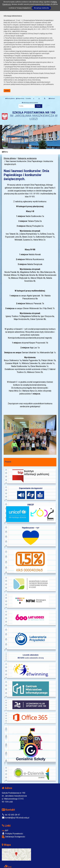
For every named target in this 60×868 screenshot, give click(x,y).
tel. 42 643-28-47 (11, 815)
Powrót (8, 462)
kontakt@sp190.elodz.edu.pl (16, 818)
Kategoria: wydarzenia (27, 158)
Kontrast (52, 99)
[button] (3, 137)
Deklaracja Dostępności (13, 837)
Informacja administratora (30, 103)
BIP (5, 831)
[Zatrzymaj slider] (30, 147)
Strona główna (10, 99)
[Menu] (30, 152)
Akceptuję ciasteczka (41, 8)
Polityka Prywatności (12, 834)
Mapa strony (20, 99)
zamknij (7, 91)
